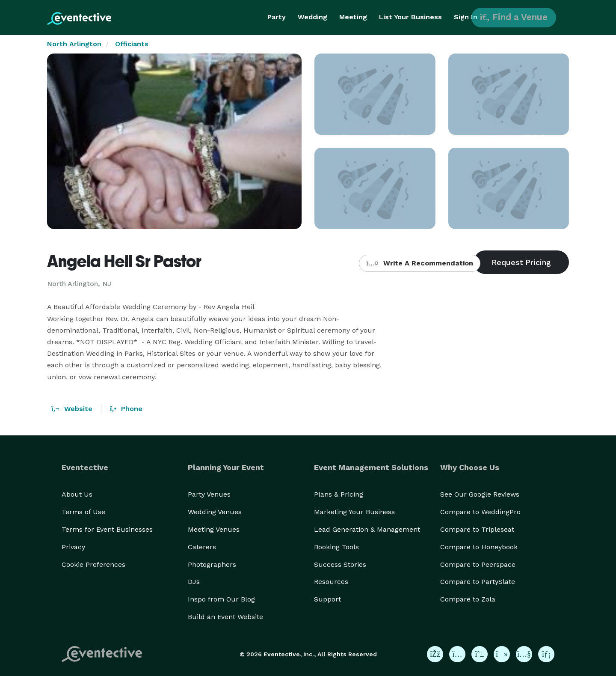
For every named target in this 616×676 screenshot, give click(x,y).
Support (327, 599)
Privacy (73, 547)
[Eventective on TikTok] (502, 654)
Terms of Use (83, 512)
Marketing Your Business (354, 512)
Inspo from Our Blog (221, 599)
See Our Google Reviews (480, 494)
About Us (77, 494)
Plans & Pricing (339, 494)
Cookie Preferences (93, 564)
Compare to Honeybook (479, 547)
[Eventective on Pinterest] (480, 654)
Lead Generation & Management (367, 529)
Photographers (212, 564)
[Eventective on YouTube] (524, 654)
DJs (194, 582)
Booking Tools (336, 547)
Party (277, 17)
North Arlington (74, 44)
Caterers (202, 547)
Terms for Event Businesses (107, 529)
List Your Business (410, 17)
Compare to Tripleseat (477, 529)
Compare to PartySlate (478, 582)
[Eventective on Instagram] (457, 654)
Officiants (132, 44)
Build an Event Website (225, 617)
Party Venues (209, 494)
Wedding (312, 17)
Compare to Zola (468, 599)
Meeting (353, 17)
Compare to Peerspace (478, 564)
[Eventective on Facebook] (435, 654)
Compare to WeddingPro (480, 512)
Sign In (466, 17)
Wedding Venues (215, 512)
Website (72, 409)
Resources (331, 582)
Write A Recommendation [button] (419, 263)
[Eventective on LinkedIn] (546, 654)
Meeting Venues (214, 529)
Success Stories (340, 564)
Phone (126, 409)
